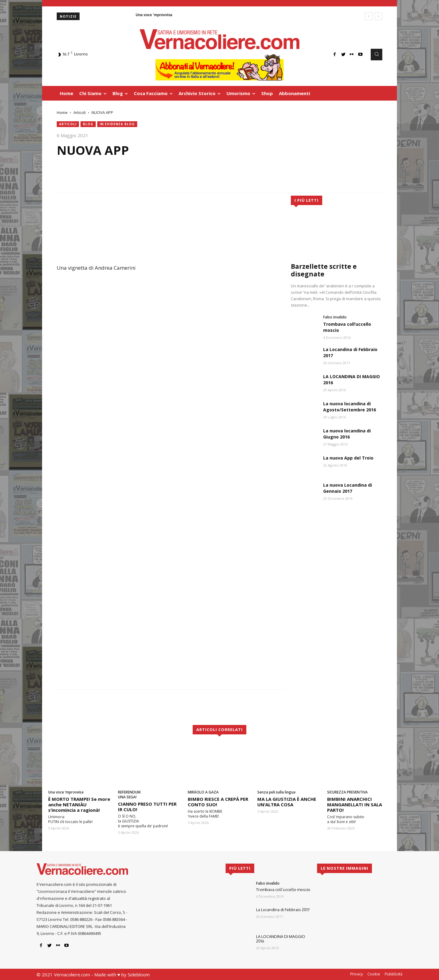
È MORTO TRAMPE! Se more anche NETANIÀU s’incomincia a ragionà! (79, 804)
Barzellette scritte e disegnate (324, 270)
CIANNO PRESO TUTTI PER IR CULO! (147, 807)
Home (62, 112)
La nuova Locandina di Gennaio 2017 (348, 488)
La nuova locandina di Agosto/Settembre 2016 (350, 407)
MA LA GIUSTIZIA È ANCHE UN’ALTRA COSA (287, 802)
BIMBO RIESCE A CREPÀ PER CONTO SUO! (218, 802)
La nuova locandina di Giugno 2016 (347, 434)
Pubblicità (394, 974)
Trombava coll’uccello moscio (283, 889)
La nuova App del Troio (348, 458)
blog (88, 124)
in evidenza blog (117, 124)
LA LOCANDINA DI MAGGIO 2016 (281, 939)
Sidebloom (139, 975)
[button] (377, 55)
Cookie (374, 974)
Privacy (357, 974)
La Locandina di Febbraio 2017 (283, 910)
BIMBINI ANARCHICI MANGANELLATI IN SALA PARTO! (355, 804)
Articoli (80, 112)
